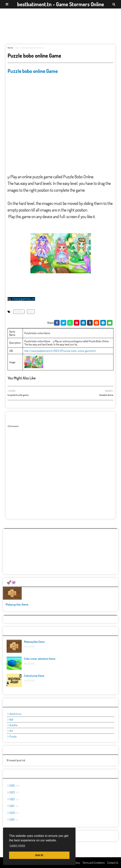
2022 (14, 799)
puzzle (13, 736)
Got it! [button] (39, 855)
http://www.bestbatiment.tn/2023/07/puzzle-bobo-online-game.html (60, 351)
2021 (14, 806)
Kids (17, 48)
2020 (14, 813)
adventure (15, 714)
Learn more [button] (17, 845)
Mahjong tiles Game (17, 604)
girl (11, 731)
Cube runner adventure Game (40, 659)
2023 (14, 792)
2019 (14, 820)
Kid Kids (19, 312)
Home (10, 48)
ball (11, 719)
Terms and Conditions (94, 863)
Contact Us (113, 863)
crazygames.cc (24, 299)
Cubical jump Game (34, 676)
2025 (14, 786)
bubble (13, 725)
